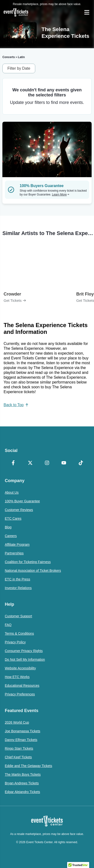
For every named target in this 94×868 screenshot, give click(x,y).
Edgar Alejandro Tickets (22, 792)
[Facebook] (13, 463)
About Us (12, 492)
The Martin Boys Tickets (23, 774)
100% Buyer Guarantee (22, 501)
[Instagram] (47, 463)
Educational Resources (22, 686)
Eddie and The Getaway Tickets (28, 766)
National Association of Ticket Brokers (33, 571)
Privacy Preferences (20, 694)
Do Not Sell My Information (25, 659)
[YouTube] (64, 463)
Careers (11, 536)
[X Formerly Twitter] (30, 463)
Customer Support (18, 616)
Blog (8, 527)
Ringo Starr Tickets (19, 748)
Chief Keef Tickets (18, 757)
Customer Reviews (19, 510)
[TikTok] (81, 463)
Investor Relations (18, 588)
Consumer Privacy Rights (24, 651)
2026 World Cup (17, 722)
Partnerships (14, 553)
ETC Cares (13, 518)
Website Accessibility (20, 668)
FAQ (8, 625)
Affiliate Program (17, 545)
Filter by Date (19, 68)
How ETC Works (17, 677)
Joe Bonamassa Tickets (23, 731)
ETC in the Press (18, 579)
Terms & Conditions (19, 633)
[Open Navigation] (87, 12)
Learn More (61, 195)
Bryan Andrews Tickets (22, 783)
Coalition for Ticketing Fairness (28, 562)
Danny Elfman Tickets (21, 740)
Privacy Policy (15, 642)
